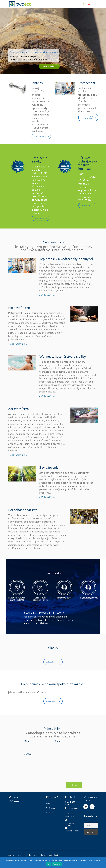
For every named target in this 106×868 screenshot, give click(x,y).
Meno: (27, 741)
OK (48, 864)
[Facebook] (86, 807)
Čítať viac (57, 864)
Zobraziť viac (53, 662)
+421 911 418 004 (70, 824)
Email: (58, 741)
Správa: (28, 754)
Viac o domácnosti (90, 118)
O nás (49, 803)
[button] (96, 4)
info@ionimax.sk (72, 832)
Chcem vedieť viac (41, 136)
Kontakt (50, 813)
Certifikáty (51, 808)
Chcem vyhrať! (87, 205)
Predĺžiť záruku (40, 218)
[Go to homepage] (21, 4)
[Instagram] (92, 807)
